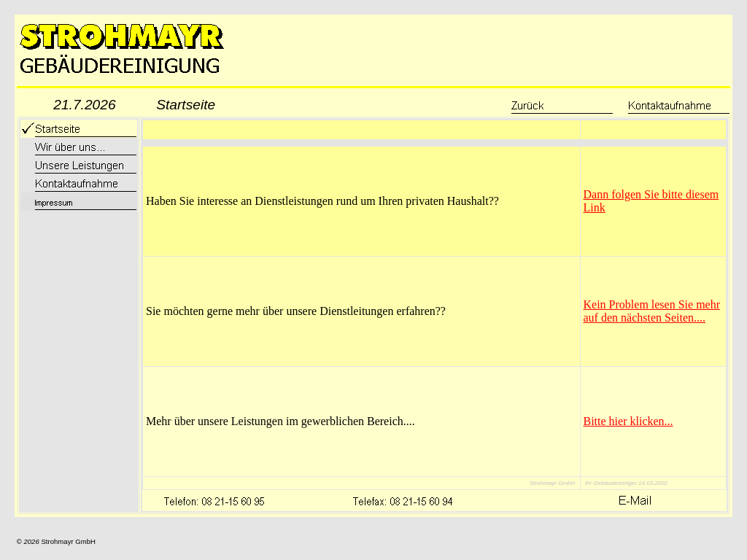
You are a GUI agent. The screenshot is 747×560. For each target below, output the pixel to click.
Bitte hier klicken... (628, 421)
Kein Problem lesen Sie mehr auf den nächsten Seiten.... (652, 311)
